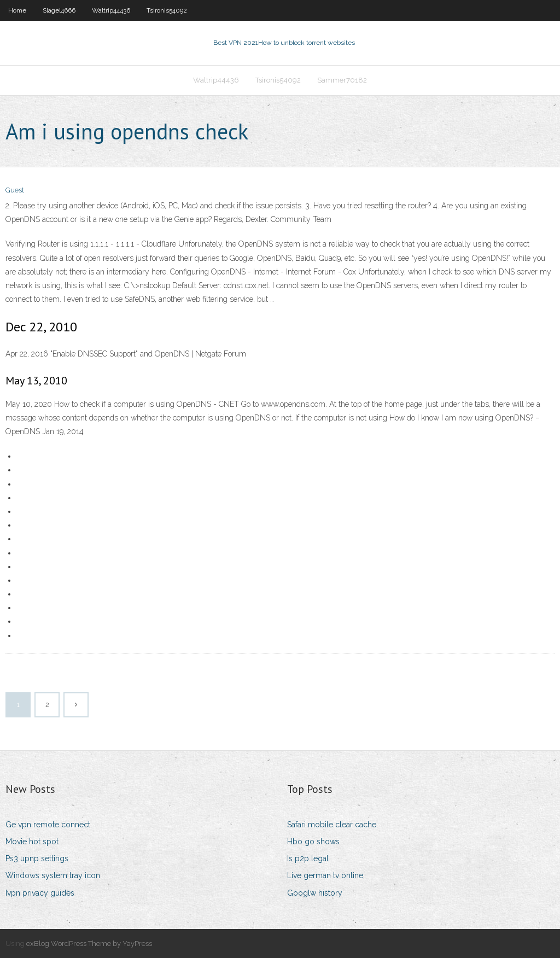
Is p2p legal (308, 858)
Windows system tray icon (53, 875)
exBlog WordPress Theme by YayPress (89, 944)
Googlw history (315, 893)
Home (17, 10)
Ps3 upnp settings (37, 858)
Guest (15, 190)
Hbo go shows (313, 842)
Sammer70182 (342, 80)
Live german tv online (325, 875)
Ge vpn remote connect (48, 825)
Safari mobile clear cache (332, 825)
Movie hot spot (32, 842)
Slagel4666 (59, 10)
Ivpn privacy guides (40, 893)
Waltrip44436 (111, 10)
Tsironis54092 (167, 10)
